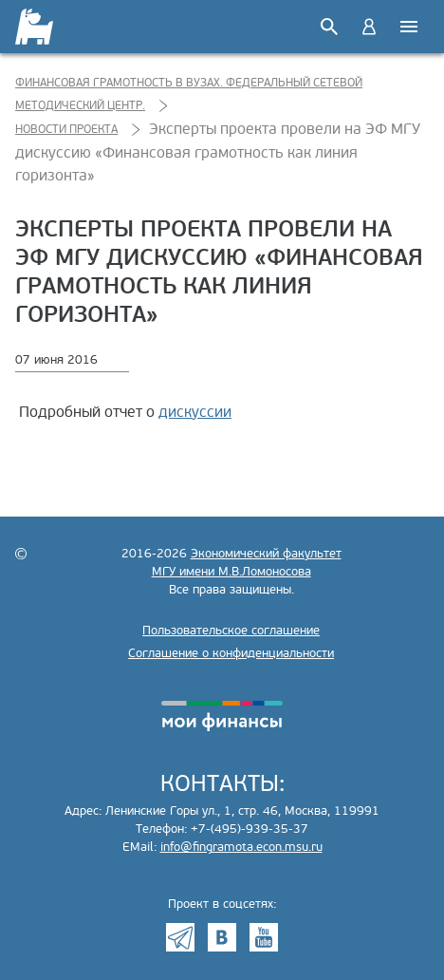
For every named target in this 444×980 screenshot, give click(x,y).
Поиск (329, 27)
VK (222, 937)
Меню (409, 27)
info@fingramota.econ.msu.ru (241, 847)
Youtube (264, 937)
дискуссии (195, 412)
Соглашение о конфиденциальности (231, 653)
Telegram (180, 937)
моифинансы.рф (222, 716)
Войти (369, 27)
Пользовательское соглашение (231, 631)
